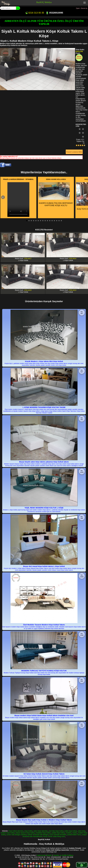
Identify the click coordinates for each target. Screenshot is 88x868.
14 (57, 221)
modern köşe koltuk (8, 833)
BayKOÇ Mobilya (44, 2)
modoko (69, 833)
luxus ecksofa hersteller (58, 835)
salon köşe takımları (41, 831)
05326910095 (54, 13)
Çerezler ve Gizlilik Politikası (63, 855)
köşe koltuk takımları (16, 831)
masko (75, 833)
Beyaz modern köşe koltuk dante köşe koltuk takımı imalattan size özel (44, 715)
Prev (3, 197)
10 (47, 221)
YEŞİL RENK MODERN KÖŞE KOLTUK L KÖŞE (44, 508)
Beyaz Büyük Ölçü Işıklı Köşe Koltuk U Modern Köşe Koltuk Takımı (44, 820)
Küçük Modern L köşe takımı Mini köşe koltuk (44, 361)
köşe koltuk (29, 831)
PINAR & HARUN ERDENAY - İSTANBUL (18, 179)
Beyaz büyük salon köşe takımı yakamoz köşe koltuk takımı (44, 462)
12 (52, 221)
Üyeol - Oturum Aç (82, 8)
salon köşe (82, 831)
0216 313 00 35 (35, 13)
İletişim (49, 855)
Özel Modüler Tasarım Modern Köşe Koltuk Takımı (44, 625)
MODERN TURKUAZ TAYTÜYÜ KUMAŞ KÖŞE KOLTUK (44, 671)
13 (54, 221)
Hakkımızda (41, 855)
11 (50, 221)
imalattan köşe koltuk (43, 833)
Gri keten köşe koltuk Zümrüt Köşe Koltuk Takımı (44, 774)
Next (85, 197)
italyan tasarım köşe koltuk (25, 833)
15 (59, 221)
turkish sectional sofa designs (38, 835)
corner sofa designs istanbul (17, 835)
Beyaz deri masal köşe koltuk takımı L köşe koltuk (44, 566)
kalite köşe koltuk (71, 831)
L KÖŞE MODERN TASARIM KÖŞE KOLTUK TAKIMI (44, 407)
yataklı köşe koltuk (58, 833)
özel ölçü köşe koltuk (56, 831)
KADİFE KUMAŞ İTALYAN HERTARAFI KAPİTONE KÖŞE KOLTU (56, 194)
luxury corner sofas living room (54, 836)
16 (61, 221)
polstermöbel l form (74, 835)
